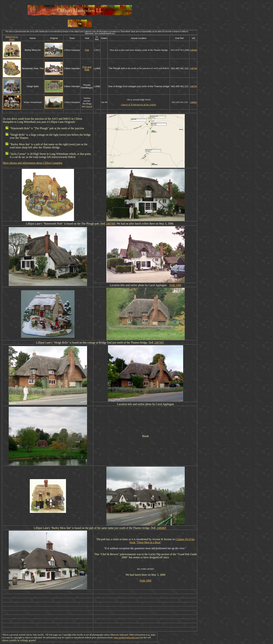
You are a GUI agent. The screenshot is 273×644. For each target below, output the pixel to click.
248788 (193, 68)
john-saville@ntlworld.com (126, 637)
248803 (194, 102)
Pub (87, 50)
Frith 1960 (175, 285)
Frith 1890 (145, 581)
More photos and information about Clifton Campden (33, 163)
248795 (193, 86)
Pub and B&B (87, 68)
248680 (193, 50)
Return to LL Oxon (12, 38)
